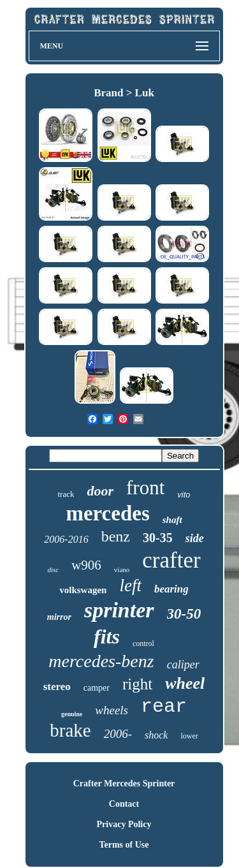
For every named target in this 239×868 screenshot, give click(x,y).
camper (97, 688)
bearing (171, 589)
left (130, 585)
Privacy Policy (124, 824)
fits (107, 636)
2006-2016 (66, 539)
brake (70, 730)
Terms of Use (124, 845)
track (66, 494)
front (145, 488)
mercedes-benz (101, 661)
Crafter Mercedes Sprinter (124, 783)
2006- (118, 734)
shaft (172, 520)
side (195, 538)
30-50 (184, 614)
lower (189, 736)
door (100, 491)
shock (156, 735)
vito (184, 495)
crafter (171, 560)
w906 (86, 565)
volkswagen (83, 590)
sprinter (119, 610)
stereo (57, 687)
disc (53, 570)
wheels (112, 710)
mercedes (107, 513)
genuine (72, 714)
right (137, 684)
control (143, 644)
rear (164, 707)
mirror (59, 617)
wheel (185, 683)
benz (116, 536)
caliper (183, 665)
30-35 (158, 538)
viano (122, 570)
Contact (124, 804)
